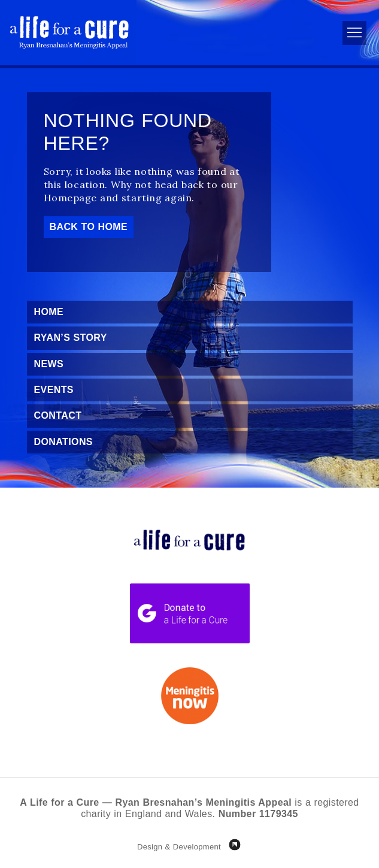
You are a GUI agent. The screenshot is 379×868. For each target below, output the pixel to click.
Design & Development (179, 847)
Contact (58, 415)
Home (49, 312)
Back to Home (89, 227)
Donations (63, 442)
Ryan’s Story (71, 338)
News (49, 364)
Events (54, 390)
